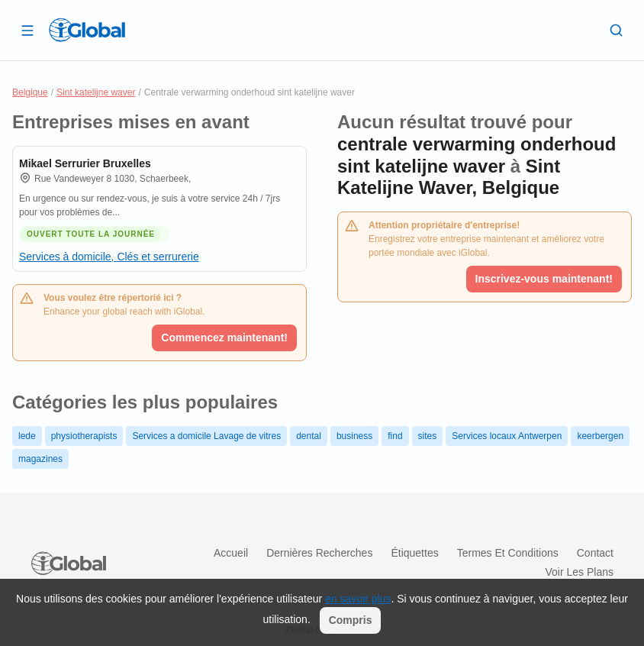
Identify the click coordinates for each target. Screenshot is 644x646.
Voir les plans (580, 572)
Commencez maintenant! (224, 338)
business (354, 436)
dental (309, 436)
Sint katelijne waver (96, 92)
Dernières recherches (319, 553)
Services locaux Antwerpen (507, 436)
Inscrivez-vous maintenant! (544, 279)
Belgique (30, 92)
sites (428, 436)
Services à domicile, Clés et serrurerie (109, 257)
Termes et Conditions (508, 553)
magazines (40, 459)
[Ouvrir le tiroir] (27, 30)
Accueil (231, 553)
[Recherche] (617, 30)
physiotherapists (84, 436)
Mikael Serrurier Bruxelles (85, 163)
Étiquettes (414, 553)
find (395, 436)
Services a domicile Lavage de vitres (206, 436)
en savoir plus (358, 599)
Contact (595, 553)
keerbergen (600, 436)
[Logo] (87, 30)
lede (27, 436)
